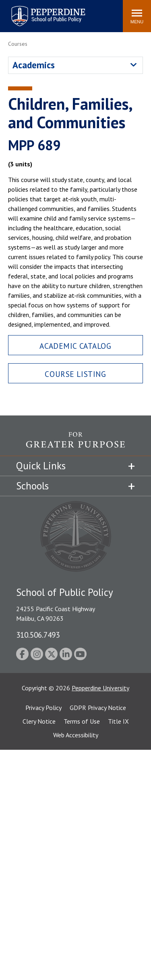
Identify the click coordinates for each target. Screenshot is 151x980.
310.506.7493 (38, 635)
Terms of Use (82, 721)
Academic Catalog (75, 346)
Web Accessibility (76, 735)
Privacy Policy (43, 708)
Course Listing (75, 374)
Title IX (118, 721)
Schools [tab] (32, 486)
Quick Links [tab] (41, 466)
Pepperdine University (100, 688)
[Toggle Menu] (137, 16)
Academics (34, 65)
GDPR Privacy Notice (98, 708)
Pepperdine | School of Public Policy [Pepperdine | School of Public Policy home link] (40, 11)
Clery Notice (39, 721)
